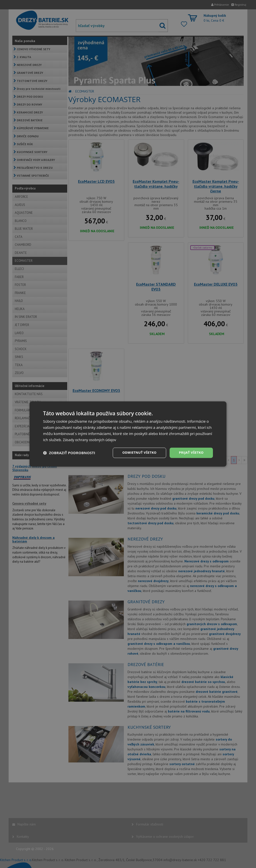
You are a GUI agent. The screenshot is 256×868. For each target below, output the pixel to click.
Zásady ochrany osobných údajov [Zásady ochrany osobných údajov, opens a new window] (91, 439)
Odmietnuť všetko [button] (136, 453)
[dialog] (128, 434)
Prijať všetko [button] (190, 453)
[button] (69, 453)
